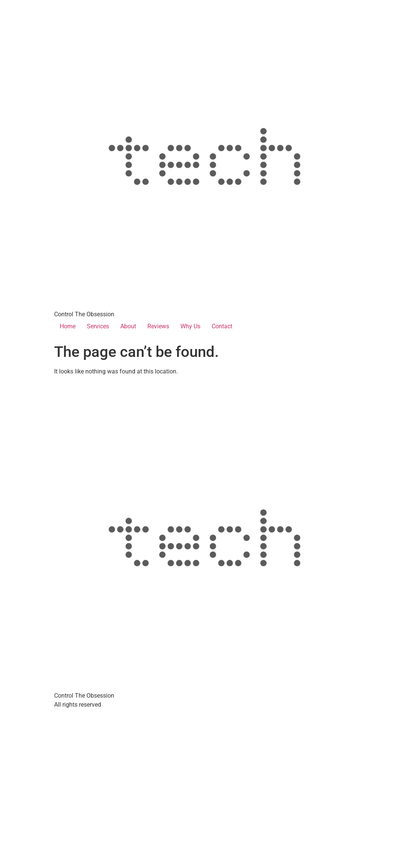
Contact (222, 326)
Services (98, 326)
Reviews (158, 326)
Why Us (190, 326)
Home (68, 326)
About (128, 326)
